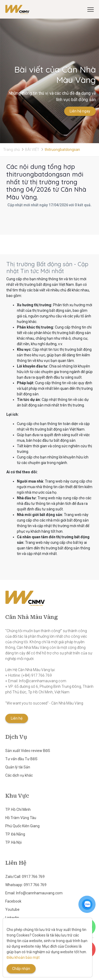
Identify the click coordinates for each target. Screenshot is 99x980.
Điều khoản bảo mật (23, 957)
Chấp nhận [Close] (21, 969)
